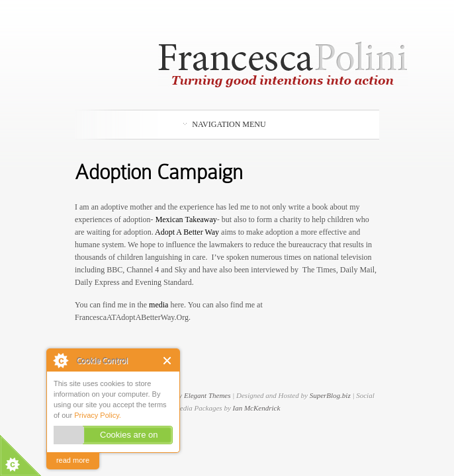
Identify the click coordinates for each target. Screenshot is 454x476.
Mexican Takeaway (186, 219)
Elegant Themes (207, 395)
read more (73, 460)
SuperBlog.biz (330, 395)
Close (168, 361)
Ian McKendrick (257, 408)
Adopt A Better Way (187, 232)
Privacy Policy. (98, 415)
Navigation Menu (224, 124)
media (159, 305)
